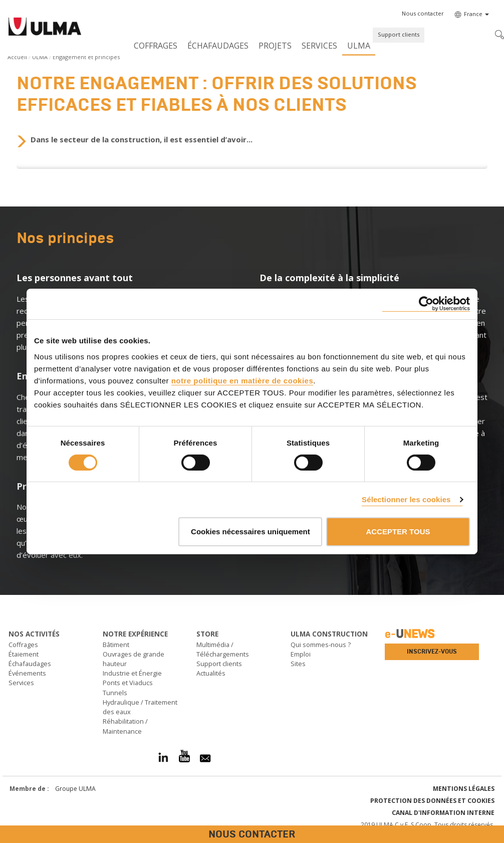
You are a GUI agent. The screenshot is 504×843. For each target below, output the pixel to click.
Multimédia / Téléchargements (223, 649)
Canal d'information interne (443, 813)
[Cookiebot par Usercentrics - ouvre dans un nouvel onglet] (426, 304)
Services (319, 46)
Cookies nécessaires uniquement (250, 532)
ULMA (359, 46)
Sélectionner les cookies (406, 499)
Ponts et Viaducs (128, 683)
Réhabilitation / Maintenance (125, 726)
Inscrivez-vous (432, 652)
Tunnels (115, 693)
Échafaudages (218, 46)
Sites (298, 664)
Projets (275, 46)
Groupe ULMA (75, 789)
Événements (27, 673)
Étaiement (24, 654)
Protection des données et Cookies (432, 801)
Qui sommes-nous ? (321, 645)
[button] (423, 14)
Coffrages (156, 46)
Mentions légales (464, 789)
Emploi (301, 654)
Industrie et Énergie (132, 673)
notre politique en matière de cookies (242, 380)
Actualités (211, 673)
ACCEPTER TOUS (398, 532)
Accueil (17, 57)
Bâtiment (116, 645)
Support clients (399, 34)
